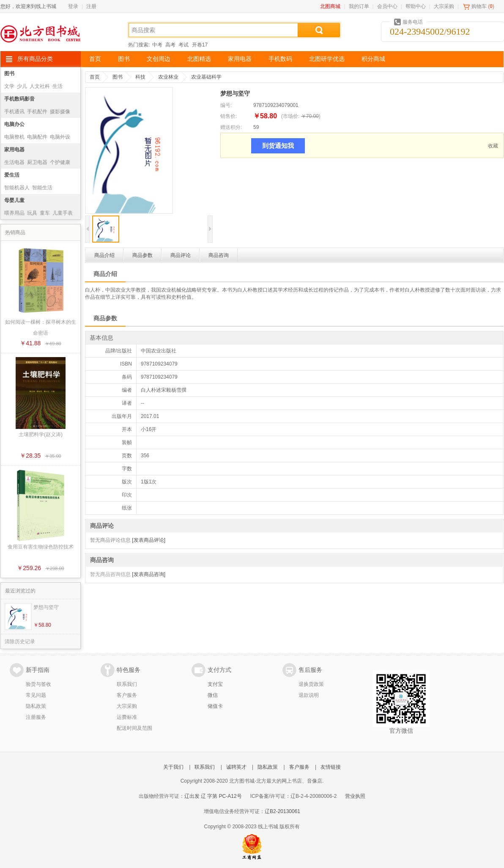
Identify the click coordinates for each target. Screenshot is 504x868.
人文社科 (40, 86)
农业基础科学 (206, 77)
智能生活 (42, 188)
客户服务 (127, 695)
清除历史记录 (20, 641)
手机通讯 (14, 112)
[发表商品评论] (149, 540)
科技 (140, 77)
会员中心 (387, 6)
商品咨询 (219, 255)
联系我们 (127, 684)
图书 (124, 59)
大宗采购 (444, 6)
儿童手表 (63, 213)
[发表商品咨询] (149, 574)
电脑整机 (14, 137)
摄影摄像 (60, 112)
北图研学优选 (327, 59)
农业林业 (168, 77)
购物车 (479, 6)
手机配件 (37, 112)
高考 (170, 45)
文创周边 (159, 59)
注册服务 (36, 717)
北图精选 (199, 59)
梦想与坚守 (46, 607)
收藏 (493, 146)
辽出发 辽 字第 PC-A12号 (213, 796)
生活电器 (14, 162)
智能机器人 (17, 188)
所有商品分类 (35, 59)
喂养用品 (14, 213)
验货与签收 (38, 684)
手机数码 (280, 59)
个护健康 (60, 162)
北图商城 (330, 6)
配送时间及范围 (134, 728)
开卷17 (200, 45)
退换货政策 (311, 684)
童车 (45, 213)
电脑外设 (60, 137)
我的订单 (359, 6)
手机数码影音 (19, 99)
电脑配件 (37, 137)
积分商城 (373, 59)
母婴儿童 (14, 200)
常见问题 (36, 695)
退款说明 (309, 695)
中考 (157, 45)
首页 (95, 59)
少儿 (22, 86)
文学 (9, 86)
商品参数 (142, 255)
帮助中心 (416, 6)
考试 (184, 45)
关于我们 (173, 767)
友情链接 (331, 767)
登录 (73, 6)
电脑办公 (14, 124)
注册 (91, 6)
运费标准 (127, 717)
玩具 (32, 213)
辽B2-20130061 (282, 811)
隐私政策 (36, 706)
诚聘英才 (236, 767)
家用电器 (240, 59)
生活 (58, 86)
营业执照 (355, 796)
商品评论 (181, 255)
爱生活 (12, 175)
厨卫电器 (37, 162)
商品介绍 (104, 255)
